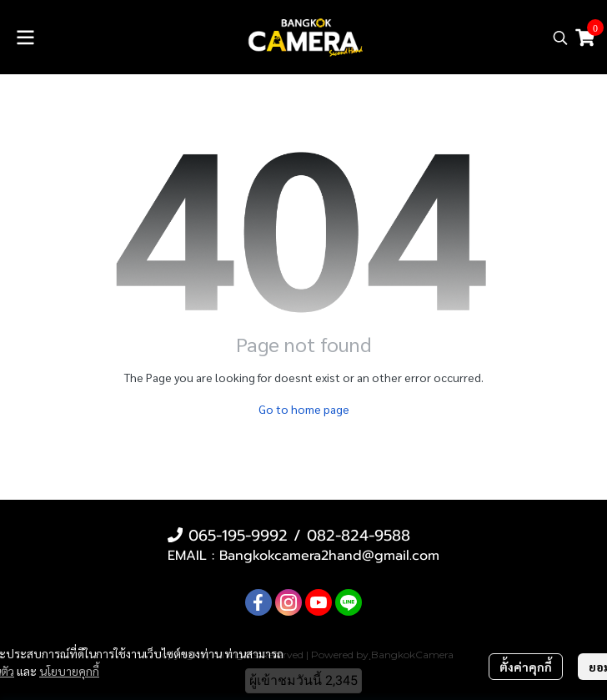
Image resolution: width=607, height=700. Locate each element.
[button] (560, 38)
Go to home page (304, 409)
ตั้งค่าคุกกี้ (526, 667)
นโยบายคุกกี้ (69, 671)
